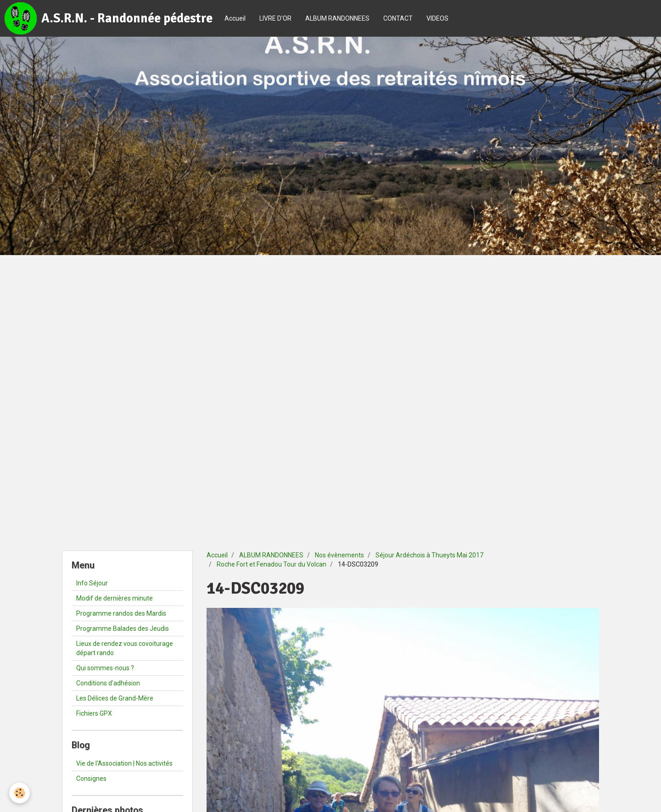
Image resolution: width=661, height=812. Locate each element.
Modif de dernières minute (115, 598)
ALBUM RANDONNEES (337, 18)
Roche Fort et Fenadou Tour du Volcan (272, 564)
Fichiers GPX (94, 713)
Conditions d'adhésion (108, 683)
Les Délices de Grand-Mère (115, 698)
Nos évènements (339, 555)
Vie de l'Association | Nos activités (124, 763)
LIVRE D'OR (275, 18)
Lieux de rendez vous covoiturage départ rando (125, 648)
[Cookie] (20, 793)
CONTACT (398, 18)
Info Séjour (92, 583)
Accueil (235, 18)
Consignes (91, 779)
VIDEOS (437, 18)
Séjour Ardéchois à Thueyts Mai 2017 (429, 555)
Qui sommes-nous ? (105, 668)
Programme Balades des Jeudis (123, 628)
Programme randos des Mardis (121, 613)
